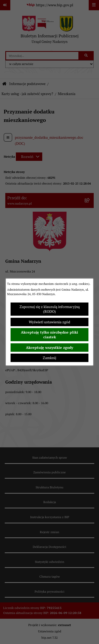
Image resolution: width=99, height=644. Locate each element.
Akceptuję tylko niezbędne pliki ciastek (49, 335)
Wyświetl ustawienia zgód (49, 322)
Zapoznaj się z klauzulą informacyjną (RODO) (50, 309)
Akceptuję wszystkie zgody (49, 348)
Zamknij (49, 358)
